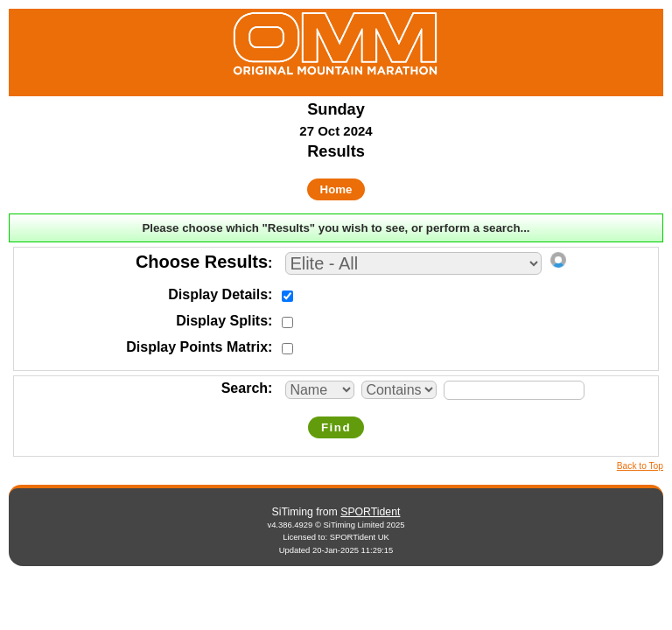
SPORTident (370, 512)
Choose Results (202, 262)
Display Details (218, 294)
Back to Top (640, 466)
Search (245, 388)
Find (336, 427)
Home (336, 189)
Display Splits (222, 321)
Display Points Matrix (197, 347)
